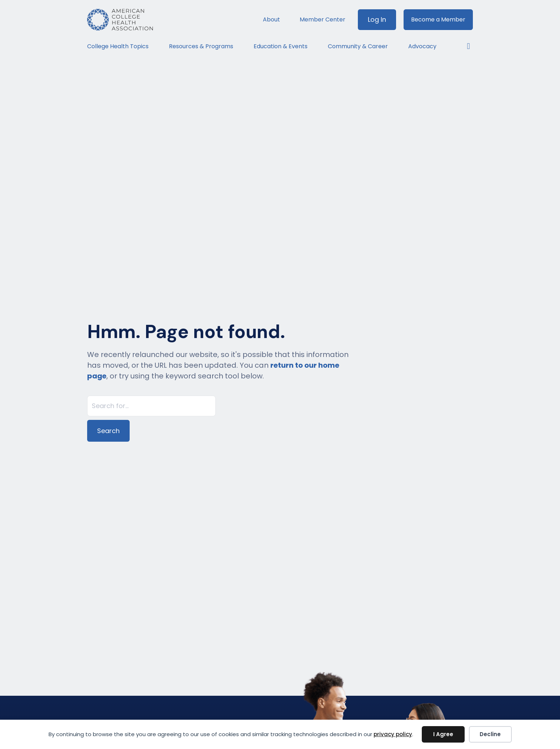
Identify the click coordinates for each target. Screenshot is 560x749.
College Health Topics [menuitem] (118, 46)
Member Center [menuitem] (322, 19)
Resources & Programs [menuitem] (201, 46)
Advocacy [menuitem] (422, 46)
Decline (490, 734)
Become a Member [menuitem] (438, 19)
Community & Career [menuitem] (358, 46)
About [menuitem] (271, 19)
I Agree (443, 734)
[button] (465, 46)
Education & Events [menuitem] (281, 46)
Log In (377, 19)
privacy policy (393, 734)
